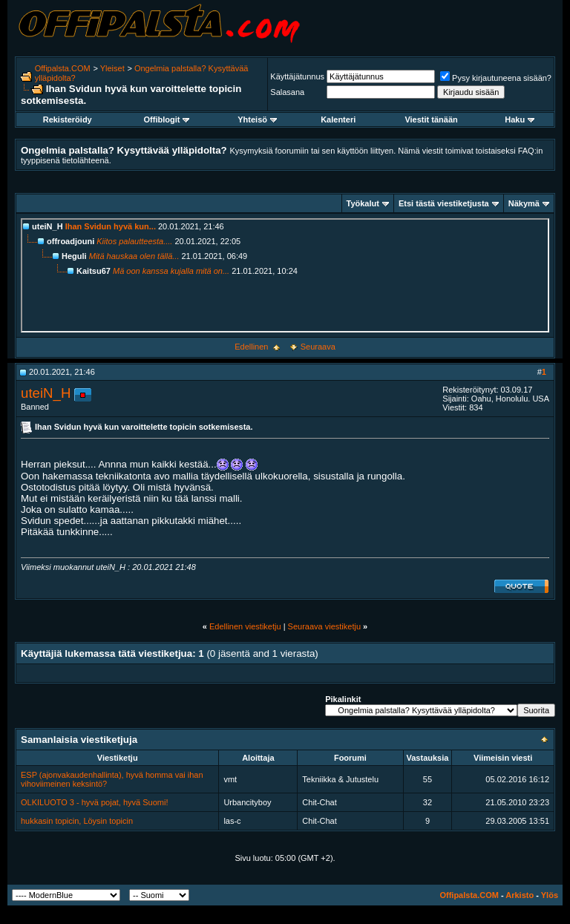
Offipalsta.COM (63, 68)
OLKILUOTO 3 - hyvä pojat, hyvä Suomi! (95, 802)
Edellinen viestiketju (245, 626)
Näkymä (524, 203)
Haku (520, 119)
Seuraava (318, 347)
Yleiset (112, 68)
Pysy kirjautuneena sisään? (496, 78)
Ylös (550, 895)
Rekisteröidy (68, 119)
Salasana (287, 92)
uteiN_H (46, 393)
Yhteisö (257, 119)
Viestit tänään (431, 119)
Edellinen (251, 347)
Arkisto (520, 895)
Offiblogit (167, 119)
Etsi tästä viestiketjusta (444, 203)
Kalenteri (338, 119)
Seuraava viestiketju (324, 626)
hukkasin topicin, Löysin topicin (77, 821)
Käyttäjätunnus (297, 76)
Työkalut (363, 203)
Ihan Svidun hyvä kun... (111, 226)
